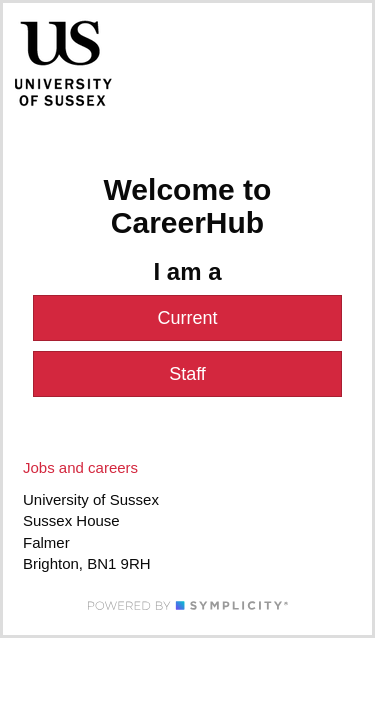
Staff (187, 374)
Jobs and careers (80, 467)
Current (187, 318)
